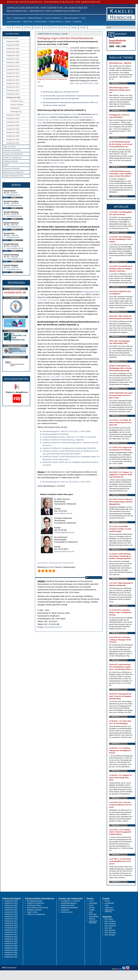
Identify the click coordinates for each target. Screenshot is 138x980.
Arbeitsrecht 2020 (13, 63)
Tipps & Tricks (28, 22)
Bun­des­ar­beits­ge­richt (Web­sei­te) (56, 434)
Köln (46, 27)
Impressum (109, 908)
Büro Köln (108, 928)
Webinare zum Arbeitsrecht (14, 172)
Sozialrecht (65, 910)
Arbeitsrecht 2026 (13, 42)
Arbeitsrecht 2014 (13, 84)
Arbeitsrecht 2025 (13, 45)
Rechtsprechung (17, 101)
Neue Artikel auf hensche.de (38, 908)
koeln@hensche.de (13, 237)
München (54, 27)
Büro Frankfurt (110, 921)
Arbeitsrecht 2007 (13, 122)
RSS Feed (93, 914)
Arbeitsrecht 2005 (13, 129)
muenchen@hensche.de (15, 248)
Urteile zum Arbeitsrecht (71, 18)
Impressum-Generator (14, 22)
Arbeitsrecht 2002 (13, 140)
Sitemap (92, 919)
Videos (6, 165)
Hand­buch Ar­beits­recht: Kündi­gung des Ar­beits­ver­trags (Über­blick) (69, 448)
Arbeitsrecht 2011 (13, 94)
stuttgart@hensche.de (14, 269)
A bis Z (91, 901)
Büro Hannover (110, 926)
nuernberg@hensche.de (15, 259)
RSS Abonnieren (94, 577)
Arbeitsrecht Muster (41, 22)
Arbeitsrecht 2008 (13, 119)
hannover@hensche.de (15, 227)
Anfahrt (6, 197)
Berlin (9, 27)
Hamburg (27, 27)
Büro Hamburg (110, 924)
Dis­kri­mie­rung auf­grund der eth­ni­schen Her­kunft (61, 92)
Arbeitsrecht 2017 (13, 73)
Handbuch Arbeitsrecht (35, 18)
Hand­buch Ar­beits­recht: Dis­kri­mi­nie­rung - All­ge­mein (63, 440)
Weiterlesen (116, 83)
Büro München (110, 930)
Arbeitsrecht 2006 (13, 126)
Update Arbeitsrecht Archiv (13, 176)
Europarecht (15, 108)
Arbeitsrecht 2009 (13, 115)
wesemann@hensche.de (64, 551)
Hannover (38, 27)
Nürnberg (64, 27)
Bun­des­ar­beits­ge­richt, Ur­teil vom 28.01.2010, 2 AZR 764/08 (66, 431)
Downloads (93, 903)
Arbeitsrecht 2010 (13, 98)
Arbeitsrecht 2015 (13, 80)
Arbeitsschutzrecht (68, 905)
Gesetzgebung (16, 112)
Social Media (94, 917)
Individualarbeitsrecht (69, 903)
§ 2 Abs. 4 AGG (50, 131)
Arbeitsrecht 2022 (13, 56)
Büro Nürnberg (110, 933)
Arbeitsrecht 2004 (13, 133)
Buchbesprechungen (35, 901)
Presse (84, 18)
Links (91, 912)
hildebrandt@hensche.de (64, 532)
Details (14, 197)
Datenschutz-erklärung (110, 911)
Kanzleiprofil (77, 22)
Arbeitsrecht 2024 (13, 49)
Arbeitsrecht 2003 (13, 136)
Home (9, 18)
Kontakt (92, 910)
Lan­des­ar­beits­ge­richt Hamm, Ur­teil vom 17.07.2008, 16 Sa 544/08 (69, 437)
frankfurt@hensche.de (14, 205)
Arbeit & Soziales (17, 105)
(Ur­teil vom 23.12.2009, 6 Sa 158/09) (56, 377)
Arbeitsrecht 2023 (13, 52)
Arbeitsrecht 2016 (13, 77)
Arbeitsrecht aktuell (19, 18)
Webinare (68, 22)
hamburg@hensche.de (14, 216)
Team (107, 905)
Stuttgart (74, 27)
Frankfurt (18, 27)
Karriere (92, 908)
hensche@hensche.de (63, 513)
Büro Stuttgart (110, 935)
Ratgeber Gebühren (56, 22)
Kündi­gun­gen (86, 131)
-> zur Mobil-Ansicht (11, 34)
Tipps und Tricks (10, 147)
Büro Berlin (109, 919)
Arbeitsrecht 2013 (13, 87)
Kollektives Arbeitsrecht (69, 908)
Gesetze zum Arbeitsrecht (53, 18)
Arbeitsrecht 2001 (13, 143)
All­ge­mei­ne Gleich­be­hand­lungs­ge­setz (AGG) (59, 114)
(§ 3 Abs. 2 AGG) (57, 163)
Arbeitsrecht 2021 (13, 59)
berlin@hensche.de (13, 195)
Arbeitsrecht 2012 (13, 91)
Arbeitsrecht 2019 (13, 66)
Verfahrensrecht (67, 912)
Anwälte (83, 27)
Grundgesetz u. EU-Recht (70, 901)
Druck (91, 905)
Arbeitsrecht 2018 (13, 70)
